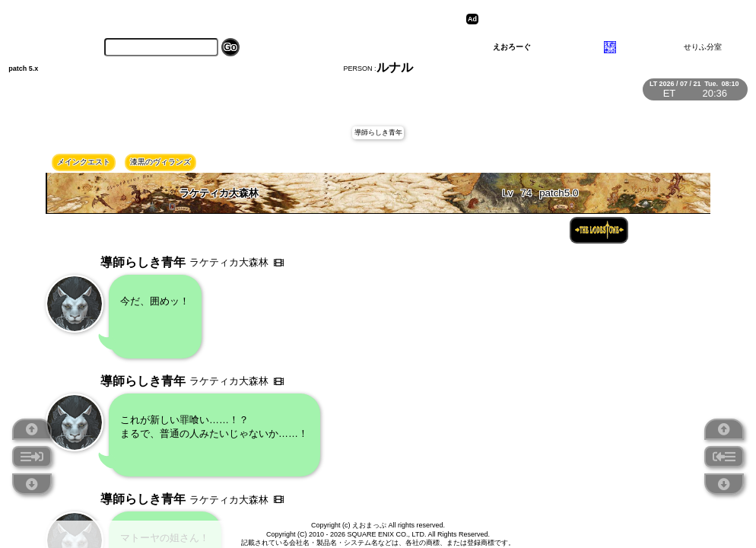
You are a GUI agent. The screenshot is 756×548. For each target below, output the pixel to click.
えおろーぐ (512, 47)
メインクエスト (84, 162)
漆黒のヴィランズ (160, 162)
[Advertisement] (600, 19)
